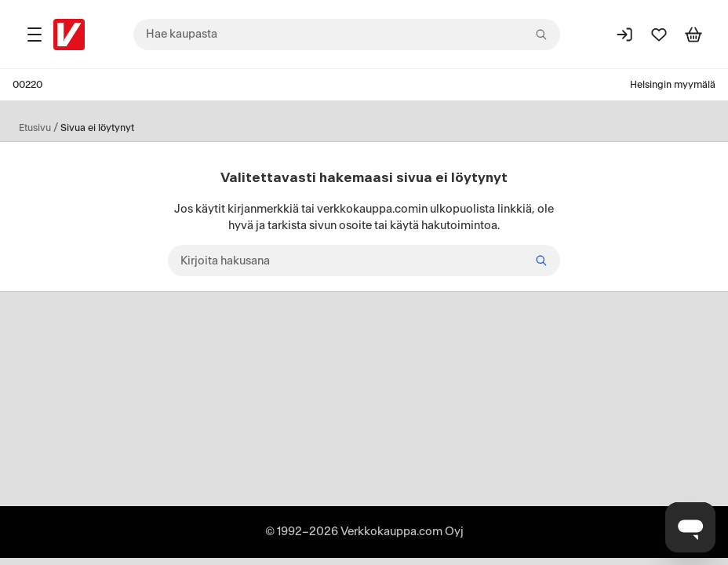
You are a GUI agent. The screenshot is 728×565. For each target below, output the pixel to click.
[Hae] (541, 261)
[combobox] (347, 35)
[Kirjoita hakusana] (364, 261)
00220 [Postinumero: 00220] (27, 85)
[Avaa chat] (690, 527)
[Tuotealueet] (35, 35)
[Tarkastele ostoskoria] (693, 35)
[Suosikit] (659, 35)
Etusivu (35, 128)
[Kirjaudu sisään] (624, 35)
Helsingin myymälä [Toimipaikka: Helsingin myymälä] (673, 85)
